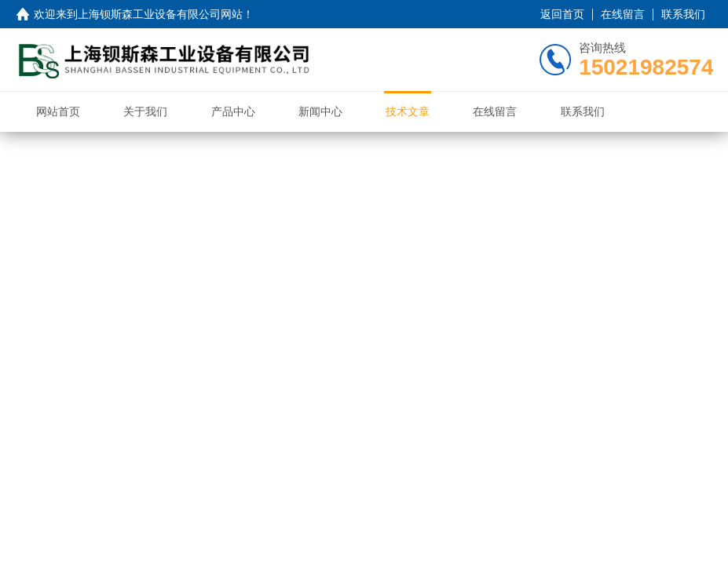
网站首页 (58, 111)
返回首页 (562, 14)
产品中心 (233, 111)
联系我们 (683, 14)
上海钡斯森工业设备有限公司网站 (160, 14)
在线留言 (623, 14)
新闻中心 (320, 111)
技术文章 (408, 111)
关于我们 (145, 111)
